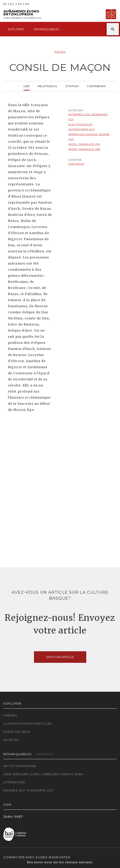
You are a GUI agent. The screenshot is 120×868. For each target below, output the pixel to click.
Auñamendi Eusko (22, 14)
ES (5, 4)
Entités (60, 52)
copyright (76, 164)
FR (20, 4)
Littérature (14, 782)
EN (27, 4)
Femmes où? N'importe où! (28, 790)
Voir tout (45, 754)
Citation (72, 86)
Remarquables (47, 29)
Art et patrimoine (20, 766)
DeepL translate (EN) (84, 149)
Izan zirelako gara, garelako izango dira (43, 774)
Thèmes (10, 715)
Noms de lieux (17, 732)
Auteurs (11, 740)
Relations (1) (47, 86)
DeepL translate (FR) (84, 144)
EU (12, 4)
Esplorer (16, 29)
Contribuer (96, 86)
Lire (27, 86)
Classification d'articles (28, 724)
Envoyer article (60, 657)
